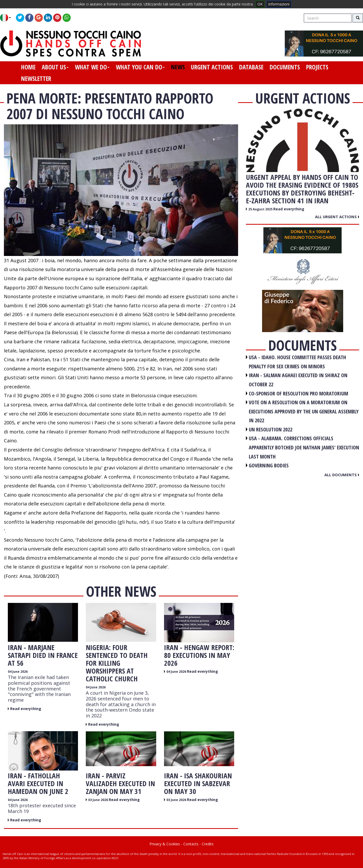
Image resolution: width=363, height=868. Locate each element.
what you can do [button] (140, 67)
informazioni (279, 4)
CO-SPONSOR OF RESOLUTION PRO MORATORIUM (298, 393)
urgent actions (212, 67)
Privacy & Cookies (165, 844)
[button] (7, 18)
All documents (342, 475)
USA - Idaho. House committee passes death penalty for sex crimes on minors (297, 362)
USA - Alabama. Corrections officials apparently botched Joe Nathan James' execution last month (304, 447)
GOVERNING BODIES (269, 465)
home (28, 67)
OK (260, 4)
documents (285, 67)
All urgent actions (337, 217)
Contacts (191, 844)
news (178, 67)
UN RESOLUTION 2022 (271, 429)
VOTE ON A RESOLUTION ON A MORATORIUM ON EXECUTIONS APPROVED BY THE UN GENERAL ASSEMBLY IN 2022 (304, 411)
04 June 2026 (18, 672)
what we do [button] (92, 67)
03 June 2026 (98, 800)
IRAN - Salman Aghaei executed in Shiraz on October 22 (298, 380)
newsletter (36, 78)
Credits (208, 844)
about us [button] (55, 67)
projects (317, 67)
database (251, 67)
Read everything (26, 709)
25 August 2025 (261, 209)
